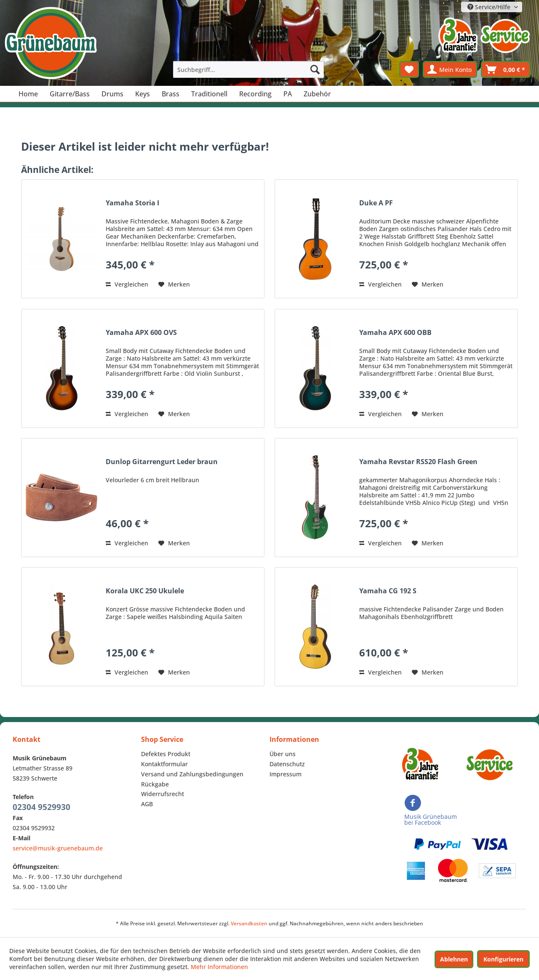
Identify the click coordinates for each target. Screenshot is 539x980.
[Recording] (255, 94)
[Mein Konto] (450, 69)
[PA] (288, 94)
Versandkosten (249, 923)
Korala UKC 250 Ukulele (145, 591)
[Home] (28, 94)
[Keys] (143, 94)
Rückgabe (155, 784)
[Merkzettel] (409, 69)
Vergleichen (127, 284)
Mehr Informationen (219, 967)
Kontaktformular (164, 764)
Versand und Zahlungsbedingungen (192, 774)
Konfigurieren (503, 959)
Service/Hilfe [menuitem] (490, 7)
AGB (147, 804)
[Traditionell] (209, 94)
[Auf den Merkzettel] (174, 284)
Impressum (286, 774)
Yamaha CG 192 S (388, 591)
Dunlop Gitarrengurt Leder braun (162, 462)
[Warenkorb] (506, 69)
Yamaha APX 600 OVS (141, 333)
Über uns (283, 754)
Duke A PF (376, 203)
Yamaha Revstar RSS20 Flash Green (418, 462)
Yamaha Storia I (132, 203)
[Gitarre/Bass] (70, 94)
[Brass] (171, 94)
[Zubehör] (317, 94)
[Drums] (112, 94)
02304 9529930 (41, 807)
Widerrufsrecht (163, 794)
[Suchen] (315, 69)
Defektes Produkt (166, 754)
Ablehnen (454, 959)
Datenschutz (287, 764)
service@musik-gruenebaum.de (58, 848)
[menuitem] (248, 69)
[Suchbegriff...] (248, 69)
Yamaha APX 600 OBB (395, 333)
